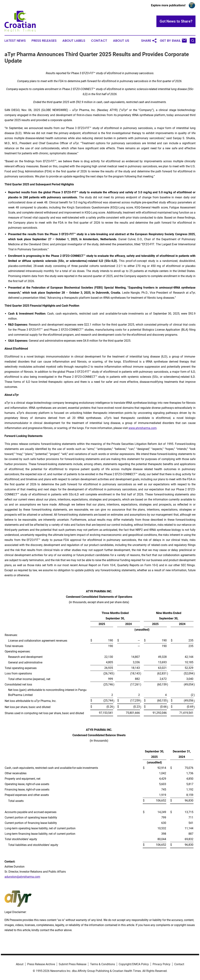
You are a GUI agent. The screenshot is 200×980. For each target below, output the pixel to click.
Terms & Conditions (103, 964)
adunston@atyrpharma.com (22, 877)
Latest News (15, 41)
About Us (121, 41)
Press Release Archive (41, 964)
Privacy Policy (162, 964)
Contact (99, 41)
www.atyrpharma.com (143, 428)
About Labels (74, 41)
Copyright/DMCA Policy (134, 964)
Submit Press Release (73, 964)
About (20, 964)
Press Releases (44, 41)
